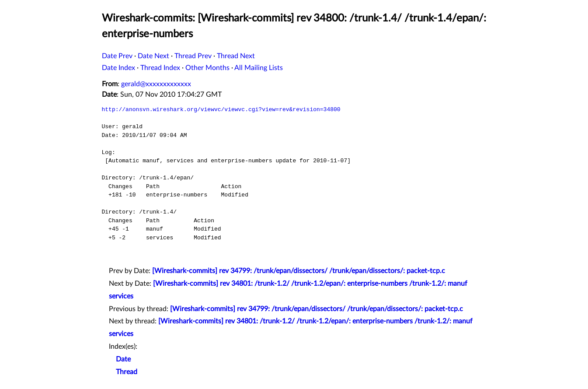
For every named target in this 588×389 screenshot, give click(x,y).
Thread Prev (193, 56)
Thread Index (160, 68)
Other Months (207, 68)
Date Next (153, 56)
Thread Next (236, 56)
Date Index (118, 68)
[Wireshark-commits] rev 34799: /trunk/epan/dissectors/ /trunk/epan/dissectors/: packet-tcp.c (299, 271)
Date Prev (117, 56)
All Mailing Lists (259, 68)
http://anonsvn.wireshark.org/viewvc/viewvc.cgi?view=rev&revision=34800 (221, 109)
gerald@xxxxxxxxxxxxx (156, 84)
